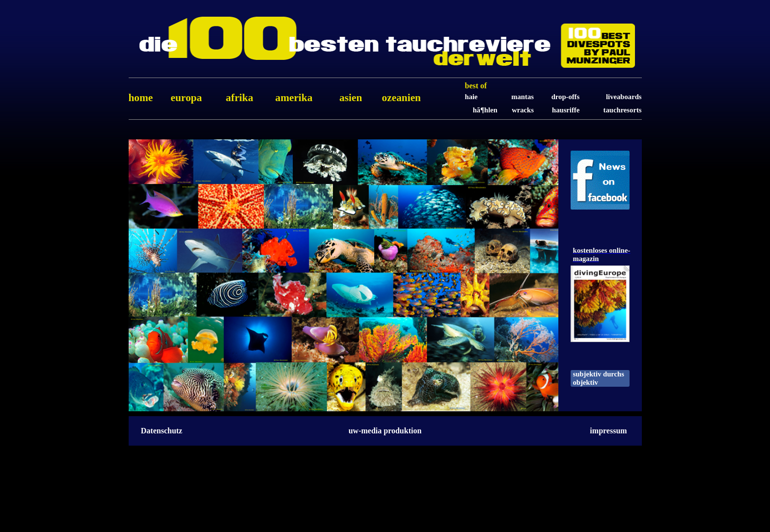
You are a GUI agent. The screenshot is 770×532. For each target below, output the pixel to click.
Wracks (523, 110)
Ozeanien (401, 98)
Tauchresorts (623, 110)
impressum (608, 431)
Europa (186, 98)
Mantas (522, 97)
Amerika (294, 98)
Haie (471, 97)
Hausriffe (566, 110)
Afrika (240, 98)
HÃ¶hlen (485, 110)
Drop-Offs (566, 97)
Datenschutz (162, 431)
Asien (351, 98)
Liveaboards (624, 97)
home (141, 98)
